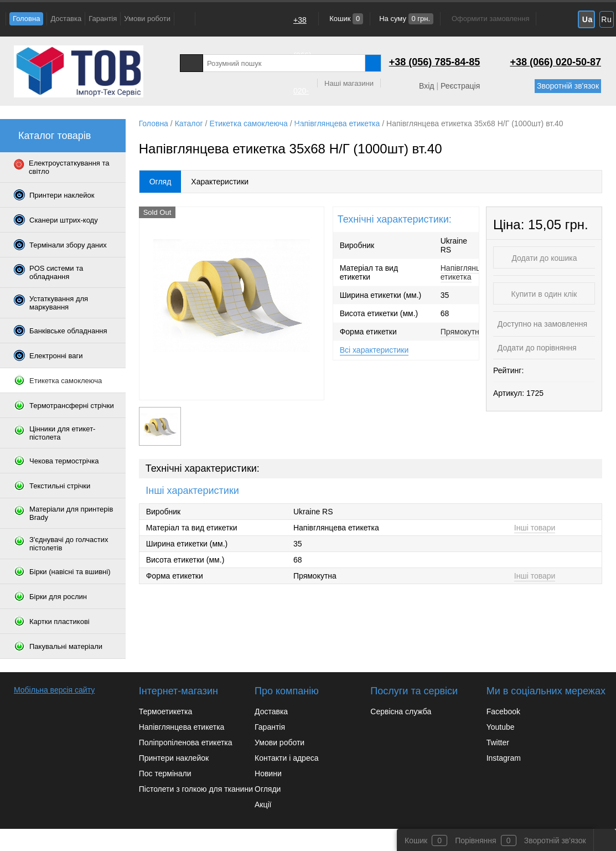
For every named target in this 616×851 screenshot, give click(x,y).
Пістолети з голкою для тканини (196, 789)
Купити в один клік (544, 294)
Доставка (66, 19)
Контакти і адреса (286, 758)
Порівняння (476, 840)
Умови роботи (147, 19)
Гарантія (103, 19)
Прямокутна (462, 332)
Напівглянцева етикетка (467, 272)
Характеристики (220, 182)
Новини (268, 773)
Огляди (268, 789)
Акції (263, 804)
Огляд (161, 182)
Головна (26, 19)
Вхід (426, 86)
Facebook (503, 711)
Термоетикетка (166, 711)
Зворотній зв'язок (568, 86)
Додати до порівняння (536, 348)
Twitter (498, 742)
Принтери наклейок (174, 758)
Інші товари (535, 528)
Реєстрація (460, 86)
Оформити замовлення (490, 19)
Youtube (501, 727)
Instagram (504, 758)
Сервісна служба (401, 711)
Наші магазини (349, 83)
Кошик (346, 19)
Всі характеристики (374, 350)
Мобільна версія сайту (54, 690)
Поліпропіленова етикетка (186, 742)
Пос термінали (165, 773)
